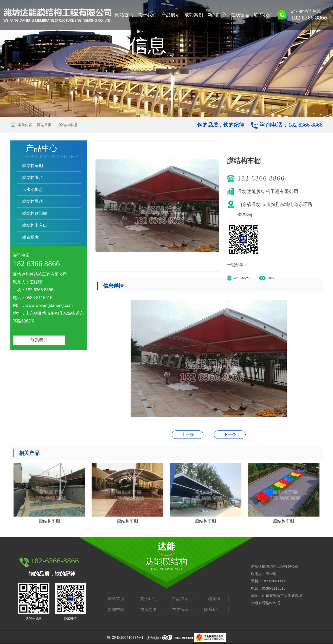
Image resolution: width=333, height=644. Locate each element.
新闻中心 (116, 610)
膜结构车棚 (68, 125)
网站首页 (44, 125)
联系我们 (39, 340)
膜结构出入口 (35, 225)
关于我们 (148, 599)
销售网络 (148, 610)
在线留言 (180, 610)
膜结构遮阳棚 (35, 213)
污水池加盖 (33, 189)
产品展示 (180, 599)
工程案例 (212, 599)
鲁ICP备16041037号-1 (125, 637)
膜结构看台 (33, 178)
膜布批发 (30, 237)
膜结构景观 (33, 201)
